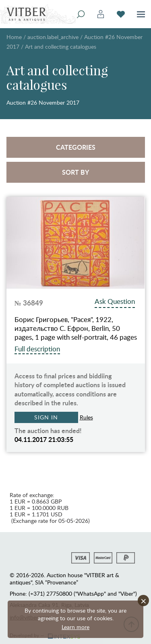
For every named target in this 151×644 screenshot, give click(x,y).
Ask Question (115, 301)
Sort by (75, 172)
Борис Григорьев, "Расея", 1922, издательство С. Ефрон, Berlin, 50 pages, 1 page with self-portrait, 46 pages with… (76, 328)
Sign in (46, 417)
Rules (86, 417)
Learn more (75, 627)
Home (14, 37)
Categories (76, 147)
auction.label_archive (53, 37)
